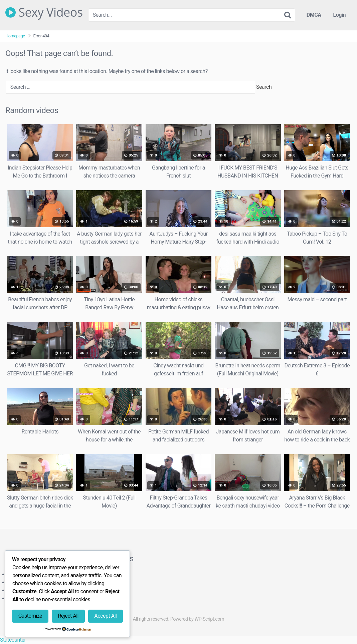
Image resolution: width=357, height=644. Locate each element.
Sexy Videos (44, 12)
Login (339, 15)
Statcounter (13, 640)
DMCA (314, 15)
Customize (30, 616)
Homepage (15, 36)
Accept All (105, 616)
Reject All (68, 616)
